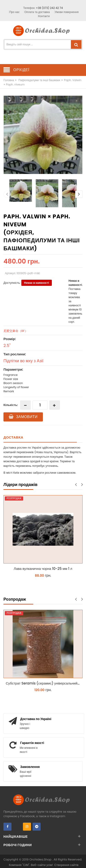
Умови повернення (67, 12)
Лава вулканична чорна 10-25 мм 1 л (43, 569)
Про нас (14, 12)
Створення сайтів (66, 865)
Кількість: (11, 405)
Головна (9, 80)
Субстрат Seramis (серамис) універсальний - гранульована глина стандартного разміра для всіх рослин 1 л (44, 683)
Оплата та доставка (37, 12)
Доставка (13, 437)
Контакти (44, 16)
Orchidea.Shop (41, 859)
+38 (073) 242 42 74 (49, 8)
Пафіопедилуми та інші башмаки (39, 80)
